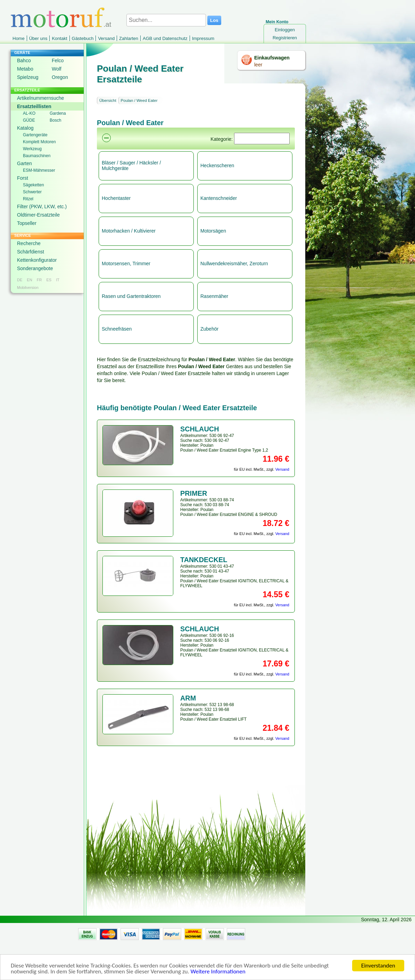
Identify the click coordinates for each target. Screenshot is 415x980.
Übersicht (108, 100)
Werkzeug (32, 149)
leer (258, 65)
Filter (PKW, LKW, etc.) (42, 206)
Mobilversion (28, 287)
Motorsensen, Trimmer (126, 264)
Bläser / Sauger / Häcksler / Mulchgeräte (131, 165)
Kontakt (59, 38)
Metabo (25, 69)
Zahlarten (129, 38)
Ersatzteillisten (34, 106)
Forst (23, 178)
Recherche (29, 243)
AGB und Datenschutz (165, 38)
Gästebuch (83, 38)
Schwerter (32, 192)
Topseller (27, 223)
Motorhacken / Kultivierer (129, 231)
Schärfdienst (31, 252)
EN (29, 280)
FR (39, 280)
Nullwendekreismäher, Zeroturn (234, 264)
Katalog (25, 128)
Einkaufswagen (272, 58)
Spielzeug (28, 77)
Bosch (55, 120)
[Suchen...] (166, 20)
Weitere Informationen (218, 975)
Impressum (203, 38)
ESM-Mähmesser (39, 170)
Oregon (60, 77)
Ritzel (28, 199)
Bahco (24, 60)
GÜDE (29, 120)
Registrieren (285, 38)
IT (58, 280)
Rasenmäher (214, 296)
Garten (24, 163)
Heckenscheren (217, 165)
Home (19, 38)
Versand (106, 38)
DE (20, 280)
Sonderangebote (35, 268)
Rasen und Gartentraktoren (131, 296)
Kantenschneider (219, 198)
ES (49, 280)
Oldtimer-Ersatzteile (38, 215)
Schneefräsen (117, 329)
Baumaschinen (37, 156)
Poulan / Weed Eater (139, 100)
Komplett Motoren (39, 142)
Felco (58, 60)
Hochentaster (116, 198)
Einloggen (285, 30)
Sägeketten (34, 185)
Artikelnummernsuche (40, 98)
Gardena (58, 113)
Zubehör (209, 329)
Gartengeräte (35, 135)
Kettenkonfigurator (37, 260)
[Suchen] (262, 139)
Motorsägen (213, 231)
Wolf (57, 69)
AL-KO (29, 113)
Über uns (38, 38)
